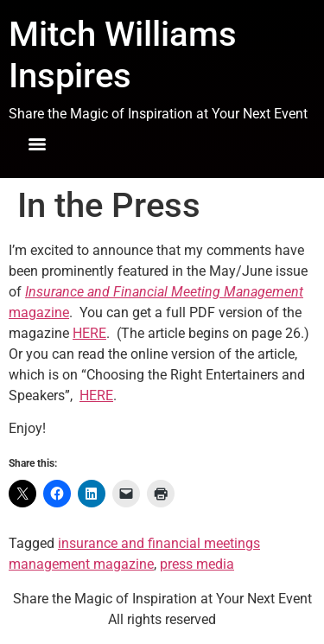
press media (197, 564)
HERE (89, 333)
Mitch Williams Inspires (123, 55)
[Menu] (37, 144)
